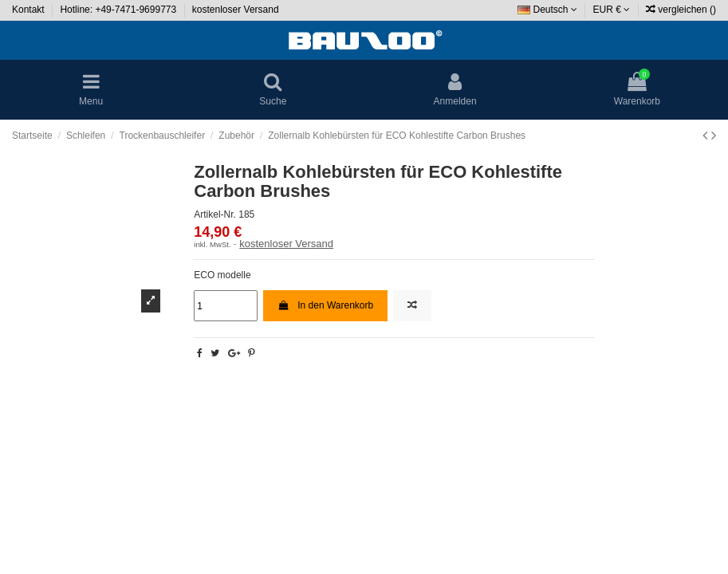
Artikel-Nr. (215, 214)
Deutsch (547, 10)
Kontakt (30, 10)
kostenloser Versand (236, 10)
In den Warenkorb (325, 305)
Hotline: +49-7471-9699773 (119, 10)
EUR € (612, 10)
